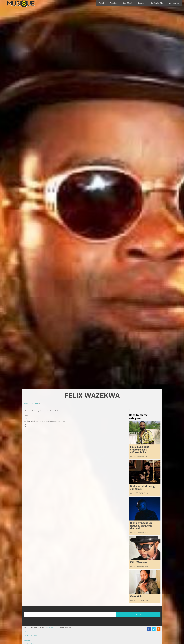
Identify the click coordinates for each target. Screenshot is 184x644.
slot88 (26, 631)
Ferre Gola (136, 596)
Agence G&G (50, 627)
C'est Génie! (127, 3)
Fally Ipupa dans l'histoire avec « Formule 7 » (140, 450)
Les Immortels (174, 3)
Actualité (113, 3)
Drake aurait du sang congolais (142, 488)
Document (141, 3)
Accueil (101, 3)
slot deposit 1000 (30, 636)
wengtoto (27, 640)
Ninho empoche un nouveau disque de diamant (141, 526)
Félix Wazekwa (139, 562)
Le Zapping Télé (157, 3)
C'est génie (35, 403)
